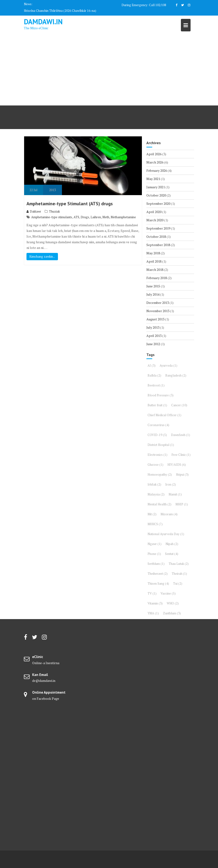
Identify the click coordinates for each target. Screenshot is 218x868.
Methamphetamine (123, 217)
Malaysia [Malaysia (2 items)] (156, 494)
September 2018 (158, 245)
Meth (106, 217)
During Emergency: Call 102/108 (144, 5)
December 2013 (158, 303)
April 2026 (154, 154)
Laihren (96, 217)
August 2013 (155, 319)
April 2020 (154, 212)
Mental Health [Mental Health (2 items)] (159, 504)
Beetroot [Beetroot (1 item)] (156, 385)
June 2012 (153, 344)
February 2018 (157, 278)
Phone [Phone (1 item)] (154, 554)
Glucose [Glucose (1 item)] (155, 465)
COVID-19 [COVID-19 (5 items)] (157, 435)
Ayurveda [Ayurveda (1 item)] (168, 365)
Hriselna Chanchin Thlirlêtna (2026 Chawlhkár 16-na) (60, 11)
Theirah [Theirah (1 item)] (179, 574)
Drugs (85, 217)
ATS (76, 217)
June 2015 (153, 286)
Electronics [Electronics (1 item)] (157, 455)
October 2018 (156, 237)
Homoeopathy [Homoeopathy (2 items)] (160, 474)
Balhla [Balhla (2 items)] (154, 375)
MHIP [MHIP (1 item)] (182, 504)
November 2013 (158, 311)
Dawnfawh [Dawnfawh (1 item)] (181, 435)
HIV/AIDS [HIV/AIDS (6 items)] (177, 465)
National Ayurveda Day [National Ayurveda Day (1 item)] (166, 534)
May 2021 (153, 179)
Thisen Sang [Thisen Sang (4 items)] (158, 583)
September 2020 (158, 203)
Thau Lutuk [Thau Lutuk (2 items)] (179, 564)
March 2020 (155, 220)
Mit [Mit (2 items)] (152, 514)
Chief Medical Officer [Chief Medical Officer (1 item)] (164, 415)
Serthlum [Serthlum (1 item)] (156, 564)
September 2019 (158, 228)
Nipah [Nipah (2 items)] (172, 544)
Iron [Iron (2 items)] (171, 484)
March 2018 (155, 270)
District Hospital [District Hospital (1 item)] (161, 445)
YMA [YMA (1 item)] (153, 613)
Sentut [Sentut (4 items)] (172, 554)
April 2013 (154, 336)
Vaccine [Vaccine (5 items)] (168, 593)
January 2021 (156, 187)
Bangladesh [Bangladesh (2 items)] (176, 375)
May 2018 (153, 253)
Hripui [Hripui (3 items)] (182, 474)
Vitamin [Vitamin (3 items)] (155, 603)
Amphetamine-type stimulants (52, 217)
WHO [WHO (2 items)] (173, 603)
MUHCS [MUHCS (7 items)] (155, 524)
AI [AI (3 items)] (152, 365)
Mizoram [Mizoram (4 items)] (169, 514)
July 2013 (153, 327)
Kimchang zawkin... (42, 256)
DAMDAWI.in (43, 22)
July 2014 (153, 294)
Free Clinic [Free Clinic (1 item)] (181, 455)
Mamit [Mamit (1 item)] (175, 494)
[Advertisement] (109, 70)
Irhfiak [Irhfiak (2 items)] (154, 484)
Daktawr (34, 211)
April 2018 (154, 261)
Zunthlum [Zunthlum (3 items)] (172, 613)
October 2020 (156, 195)
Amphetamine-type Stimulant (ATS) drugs (70, 204)
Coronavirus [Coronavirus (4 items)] (158, 425)
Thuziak (54, 211)
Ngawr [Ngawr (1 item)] (155, 544)
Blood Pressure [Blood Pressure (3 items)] (161, 395)
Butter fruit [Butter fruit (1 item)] (157, 405)
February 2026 (157, 170)
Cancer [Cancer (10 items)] (179, 405)
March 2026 (155, 162)
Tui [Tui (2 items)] (178, 583)
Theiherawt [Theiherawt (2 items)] (158, 574)
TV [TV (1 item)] (152, 593)
